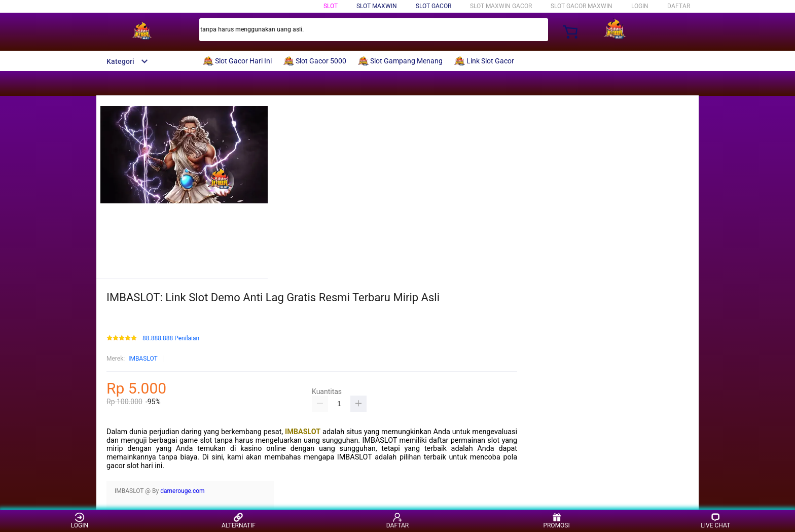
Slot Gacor (433, 6)
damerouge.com (183, 491)
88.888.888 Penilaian (171, 339)
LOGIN (640, 6)
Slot (331, 6)
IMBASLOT (143, 359)
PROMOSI (556, 521)
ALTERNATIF (239, 521)
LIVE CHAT (715, 521)
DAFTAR (679, 6)
